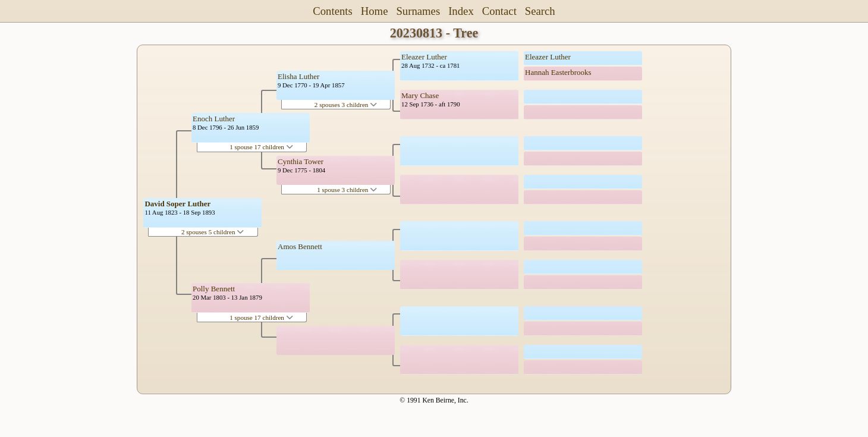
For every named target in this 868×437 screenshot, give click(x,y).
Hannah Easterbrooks (558, 72)
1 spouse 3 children (347, 190)
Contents (333, 11)
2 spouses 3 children (346, 105)
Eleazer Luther (424, 57)
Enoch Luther (214, 119)
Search (540, 11)
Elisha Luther (298, 76)
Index (461, 11)
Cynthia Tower (301, 161)
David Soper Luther (177, 204)
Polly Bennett (214, 289)
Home (375, 11)
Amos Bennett (300, 246)
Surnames (418, 11)
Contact (499, 11)
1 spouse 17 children (261, 147)
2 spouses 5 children (213, 232)
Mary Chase (420, 95)
